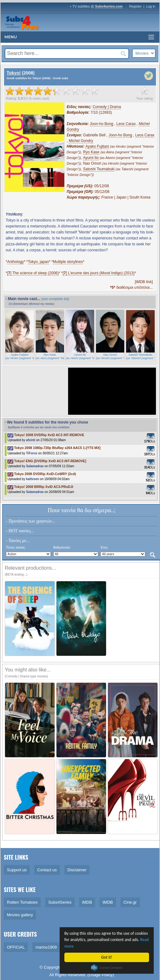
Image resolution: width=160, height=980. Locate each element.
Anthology (16, 262)
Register (136, 6)
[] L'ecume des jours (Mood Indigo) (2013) (99, 273)
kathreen (33, 479)
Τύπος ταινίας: (16, 547)
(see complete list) (55, 299)
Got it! (107, 957)
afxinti (31, 440)
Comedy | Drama (107, 107)
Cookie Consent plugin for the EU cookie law (107, 968)
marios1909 (46, 947)
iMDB (87, 902)
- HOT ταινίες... (20, 531)
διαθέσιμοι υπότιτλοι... (131, 287)
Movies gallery (20, 915)
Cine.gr (130, 902)
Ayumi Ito (91, 158)
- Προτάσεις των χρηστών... (30, 521)
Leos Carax (126, 124)
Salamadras (35, 466)
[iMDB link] (144, 282)
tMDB (108, 902)
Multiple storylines (68, 262)
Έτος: (104, 547)
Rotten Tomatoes (22, 902)
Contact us (47, 870)
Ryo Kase (91, 152)
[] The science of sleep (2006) (33, 273)
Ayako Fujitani (97, 146)
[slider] (52, 91)
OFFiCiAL (16, 947)
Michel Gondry (81, 141)
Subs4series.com (109, 6)
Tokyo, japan (38, 262)
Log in (151, 6)
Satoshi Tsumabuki (99, 169)
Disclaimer (77, 870)
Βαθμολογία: (62, 547)
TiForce (32, 453)
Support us (17, 870)
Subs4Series (60, 902)
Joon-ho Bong (101, 124)
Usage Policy (101, 975)
